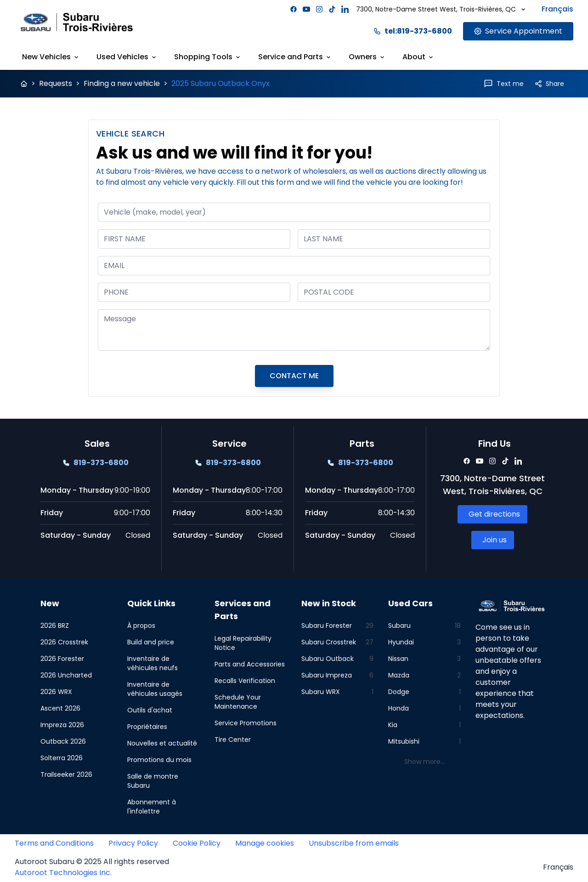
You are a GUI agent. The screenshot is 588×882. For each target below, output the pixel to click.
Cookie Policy (197, 843)
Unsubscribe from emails (354, 843)
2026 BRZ (55, 626)
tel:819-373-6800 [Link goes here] (413, 31)
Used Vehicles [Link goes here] (127, 57)
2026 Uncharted (66, 675)
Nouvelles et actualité (162, 743)
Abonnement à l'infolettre (152, 807)
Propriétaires (147, 727)
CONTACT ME (294, 376)
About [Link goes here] (418, 57)
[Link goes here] (518, 31)
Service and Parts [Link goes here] (295, 57)
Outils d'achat (150, 710)
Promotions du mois (159, 760)
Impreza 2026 (62, 725)
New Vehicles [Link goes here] (51, 57)
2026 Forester (62, 659)
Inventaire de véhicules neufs (153, 663)
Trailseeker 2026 (66, 774)
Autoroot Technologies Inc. (63, 873)
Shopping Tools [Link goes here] (208, 57)
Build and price (151, 642)
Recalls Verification (245, 681)
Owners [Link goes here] (367, 57)
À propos (141, 626)
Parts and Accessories (250, 664)
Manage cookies (265, 843)
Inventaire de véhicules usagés (155, 689)
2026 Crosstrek (64, 642)
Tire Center (233, 740)
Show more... (424, 762)
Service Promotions (246, 723)
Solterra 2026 (62, 758)
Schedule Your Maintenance (238, 702)
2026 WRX (56, 692)
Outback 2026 (63, 741)
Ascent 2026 (60, 708)
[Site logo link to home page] (77, 22)
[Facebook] (294, 9)
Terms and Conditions (54, 843)
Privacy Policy (133, 843)
